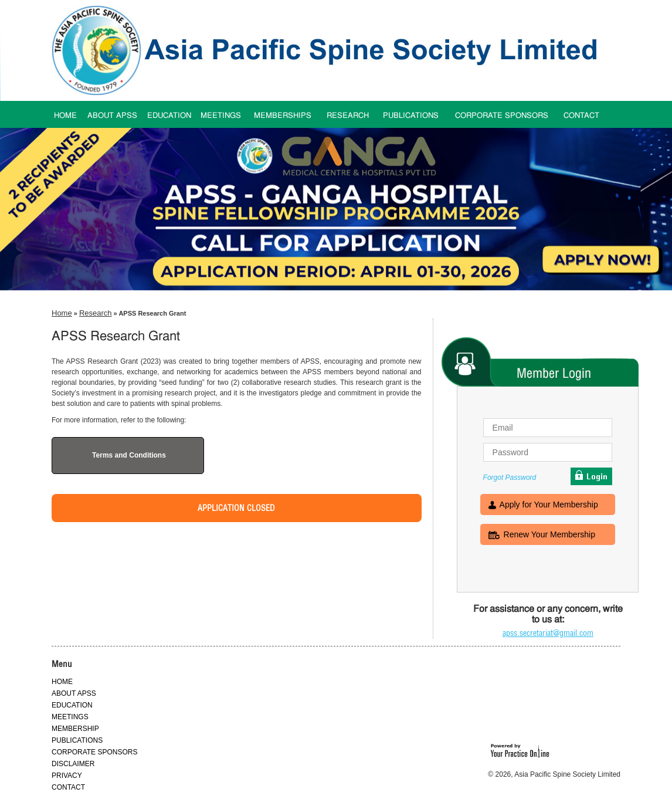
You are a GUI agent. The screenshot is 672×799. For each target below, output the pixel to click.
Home (62, 313)
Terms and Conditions (129, 455)
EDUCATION (169, 116)
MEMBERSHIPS (283, 116)
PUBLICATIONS (411, 116)
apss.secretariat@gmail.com (548, 633)
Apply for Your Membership (549, 506)
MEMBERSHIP (75, 729)
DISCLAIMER (73, 764)
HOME (65, 116)
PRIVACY (67, 776)
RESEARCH (348, 116)
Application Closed (236, 508)
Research (96, 313)
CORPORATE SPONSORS (502, 116)
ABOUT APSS (112, 116)
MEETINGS (221, 116)
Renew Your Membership (549, 536)
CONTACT (581, 116)
